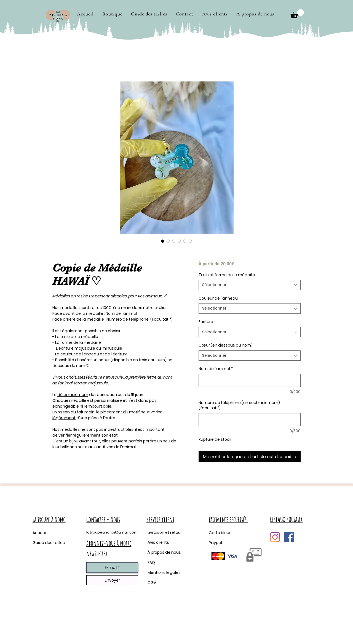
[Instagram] (275, 537)
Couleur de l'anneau (218, 298)
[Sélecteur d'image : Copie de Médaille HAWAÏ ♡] (163, 241)
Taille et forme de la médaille (227, 275)
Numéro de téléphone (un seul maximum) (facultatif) (239, 406)
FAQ (151, 563)
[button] (113, 14)
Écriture (206, 322)
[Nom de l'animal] (250, 380)
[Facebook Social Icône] (289, 537)
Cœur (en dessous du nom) (226, 345)
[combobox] (250, 285)
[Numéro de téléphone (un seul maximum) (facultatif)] (250, 420)
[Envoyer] (112, 580)
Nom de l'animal (216, 369)
